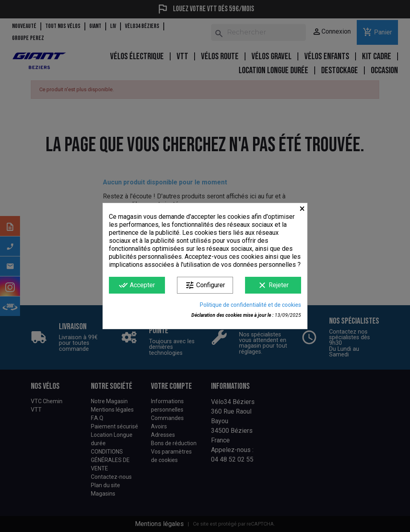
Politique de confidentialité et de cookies (250, 305)
